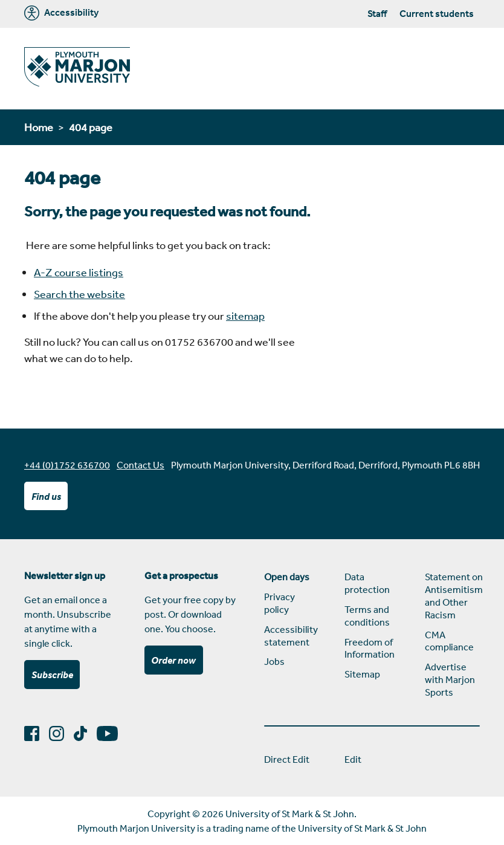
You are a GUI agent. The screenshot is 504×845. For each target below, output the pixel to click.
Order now (173, 660)
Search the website (79, 294)
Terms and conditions (367, 616)
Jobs (274, 661)
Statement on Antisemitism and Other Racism (452, 595)
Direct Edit (287, 759)
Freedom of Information (370, 648)
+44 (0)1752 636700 (67, 465)
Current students (437, 13)
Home (39, 127)
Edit (353, 759)
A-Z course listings (79, 272)
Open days (287, 577)
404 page (91, 127)
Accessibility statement (291, 636)
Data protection (367, 583)
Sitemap (362, 674)
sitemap (245, 316)
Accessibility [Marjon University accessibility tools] (61, 13)
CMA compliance (449, 641)
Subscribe (52, 675)
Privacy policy (279, 603)
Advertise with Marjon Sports (450, 679)
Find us (46, 496)
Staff (377, 13)
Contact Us (141, 465)
